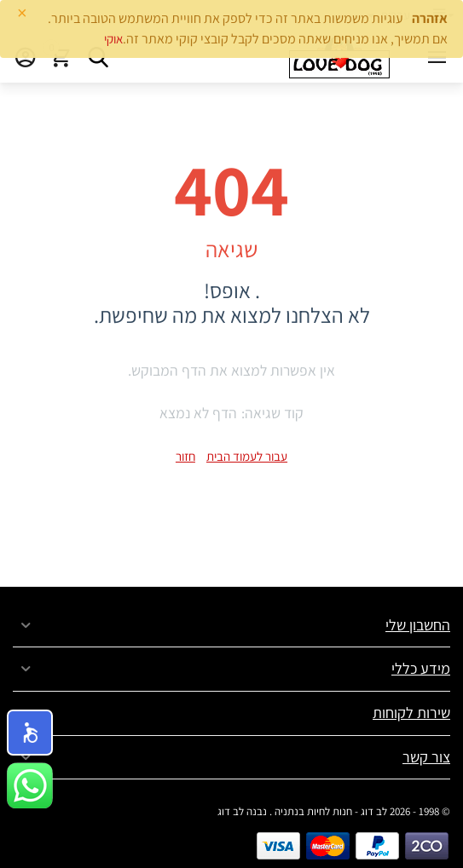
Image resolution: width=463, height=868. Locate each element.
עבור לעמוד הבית (247, 456)
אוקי (113, 39)
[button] (30, 733)
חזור (185, 456)
